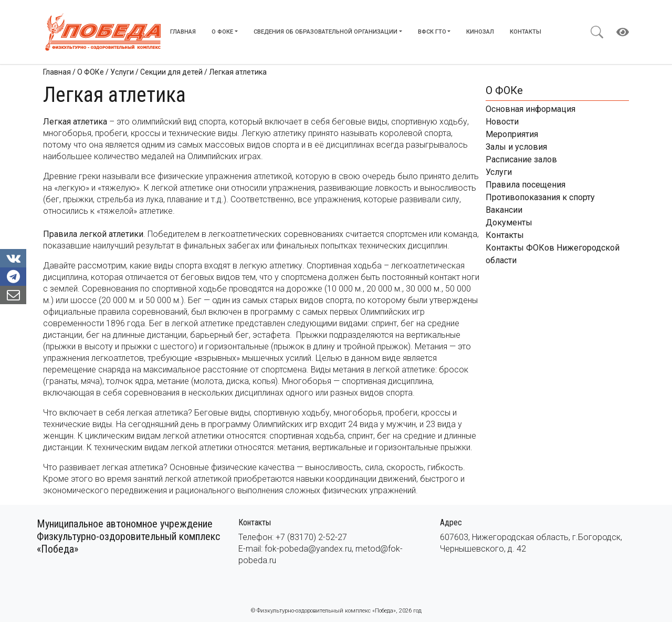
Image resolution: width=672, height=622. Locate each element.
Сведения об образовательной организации (325, 32)
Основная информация (531, 109)
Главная (183, 32)
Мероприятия (512, 134)
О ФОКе (222, 32)
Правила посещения (526, 185)
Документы (509, 222)
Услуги (499, 172)
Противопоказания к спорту (540, 197)
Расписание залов (521, 159)
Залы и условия (516, 147)
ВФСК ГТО (432, 32)
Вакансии (504, 210)
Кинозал (480, 32)
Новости (502, 122)
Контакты (526, 32)
